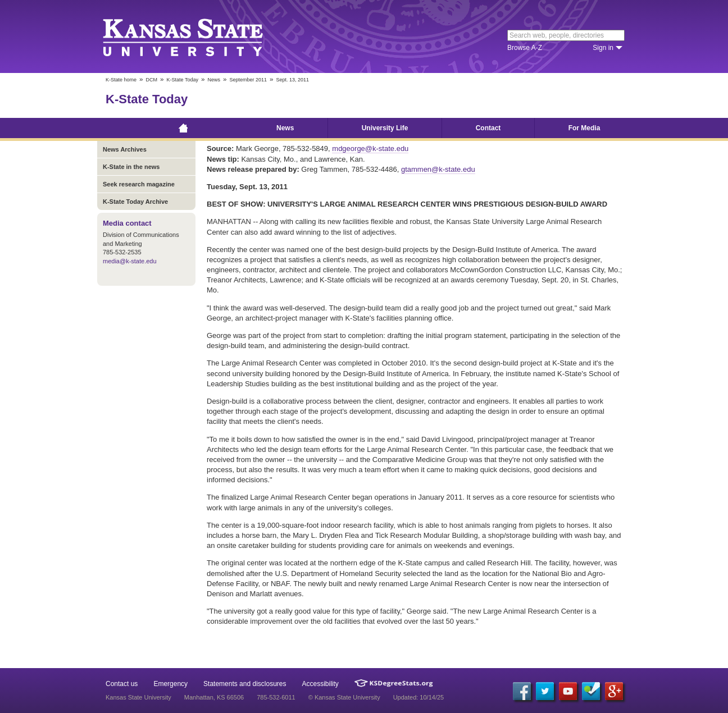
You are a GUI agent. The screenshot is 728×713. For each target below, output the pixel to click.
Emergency (170, 684)
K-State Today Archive (135, 202)
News (214, 80)
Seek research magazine (139, 184)
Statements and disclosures (245, 684)
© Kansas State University (344, 697)
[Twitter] (545, 691)
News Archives (125, 149)
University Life (385, 128)
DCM (152, 80)
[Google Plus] (614, 691)
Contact (488, 128)
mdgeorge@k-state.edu (370, 148)
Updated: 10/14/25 (419, 697)
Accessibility (320, 684)
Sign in (603, 48)
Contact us (122, 684)
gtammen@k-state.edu (438, 169)
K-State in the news (131, 167)
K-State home (121, 80)
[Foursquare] (591, 691)
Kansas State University (197, 36)
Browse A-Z (525, 48)
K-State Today (183, 80)
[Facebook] (522, 691)
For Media (584, 128)
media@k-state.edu (130, 261)
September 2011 (248, 80)
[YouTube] (568, 691)
